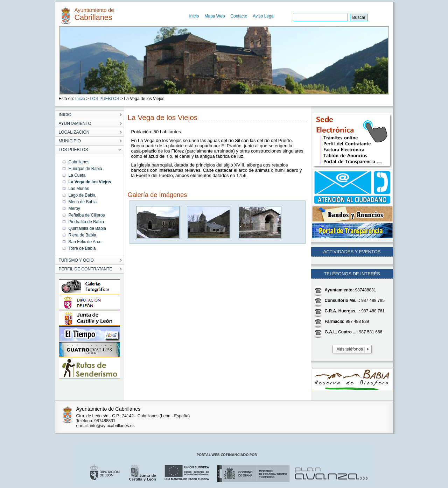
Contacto (239, 16)
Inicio (194, 16)
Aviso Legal (264, 16)
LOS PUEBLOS (105, 99)
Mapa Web (215, 16)
